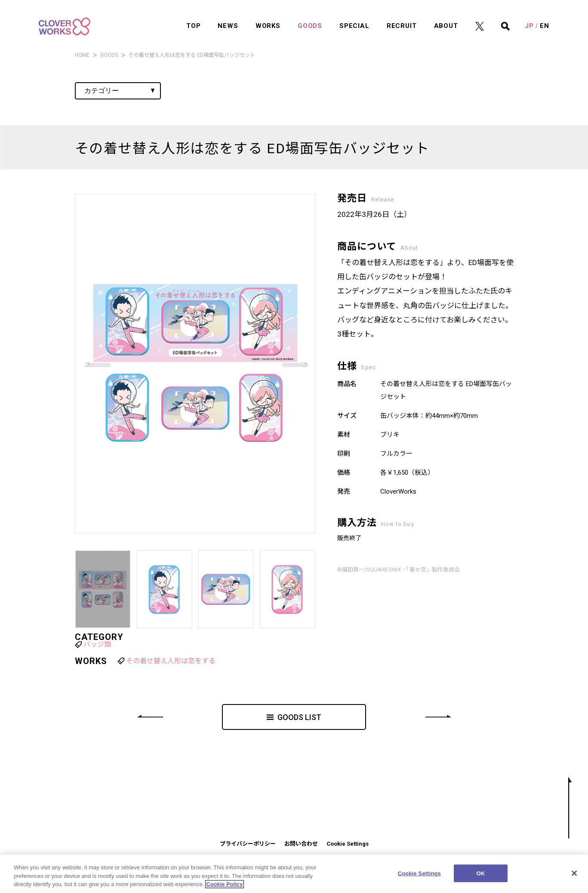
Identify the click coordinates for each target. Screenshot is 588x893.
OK (480, 876)
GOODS (109, 55)
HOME (82, 55)
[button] (294, 364)
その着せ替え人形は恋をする (171, 661)
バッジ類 (97, 644)
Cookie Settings (348, 844)
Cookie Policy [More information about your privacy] (224, 887)
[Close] (574, 876)
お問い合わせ (301, 844)
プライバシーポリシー (248, 844)
